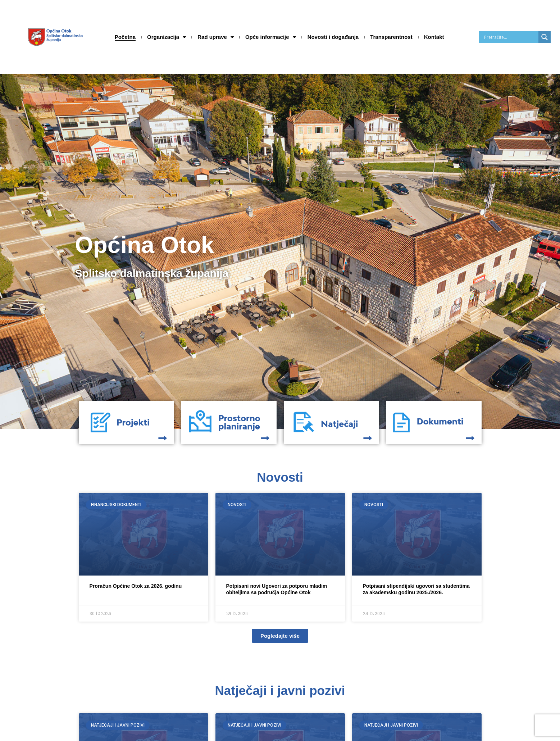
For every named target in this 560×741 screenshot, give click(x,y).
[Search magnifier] (545, 37)
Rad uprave (216, 37)
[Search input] (510, 37)
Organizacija (167, 37)
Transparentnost (391, 37)
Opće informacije (271, 37)
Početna (125, 37)
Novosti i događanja (333, 37)
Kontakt (434, 37)
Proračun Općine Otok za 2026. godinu (136, 586)
